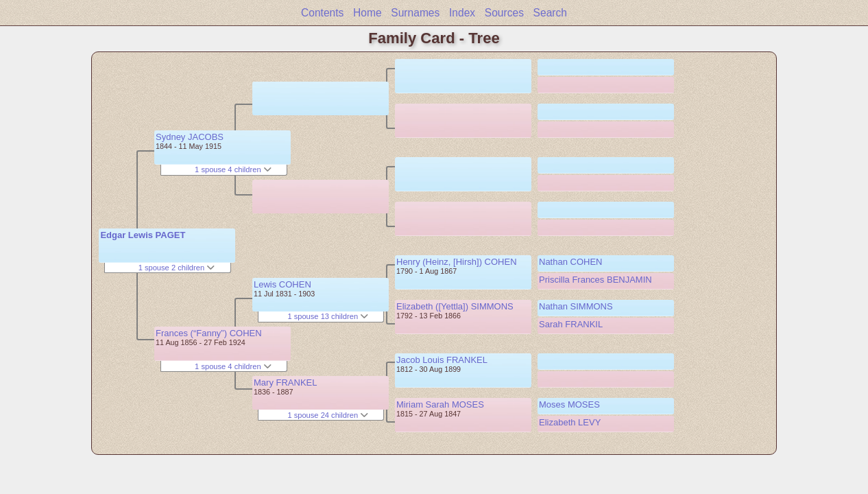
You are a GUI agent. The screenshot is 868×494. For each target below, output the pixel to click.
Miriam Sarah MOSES (440, 404)
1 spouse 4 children (233, 169)
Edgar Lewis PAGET (143, 235)
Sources (504, 13)
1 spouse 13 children (328, 316)
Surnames (415, 13)
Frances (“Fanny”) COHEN (209, 333)
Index (462, 13)
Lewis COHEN (282, 284)
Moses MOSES (569, 404)
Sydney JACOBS (190, 137)
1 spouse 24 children (328, 415)
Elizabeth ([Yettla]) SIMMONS (455, 306)
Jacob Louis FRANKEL (442, 360)
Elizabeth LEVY (570, 422)
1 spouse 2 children (177, 268)
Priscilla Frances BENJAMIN (595, 280)
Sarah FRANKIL (571, 324)
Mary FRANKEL (285, 383)
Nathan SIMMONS (576, 306)
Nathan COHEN (570, 262)
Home (367, 13)
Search (550, 13)
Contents (322, 13)
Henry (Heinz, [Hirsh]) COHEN (457, 262)
